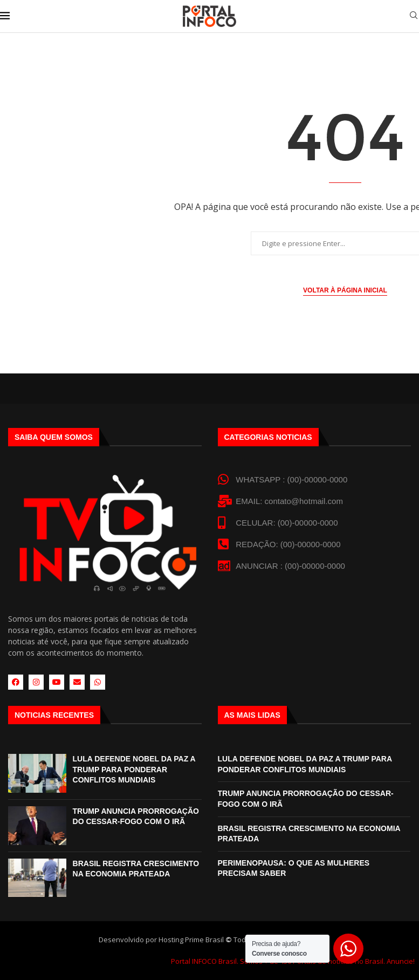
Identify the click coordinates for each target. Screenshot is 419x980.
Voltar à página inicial (345, 290)
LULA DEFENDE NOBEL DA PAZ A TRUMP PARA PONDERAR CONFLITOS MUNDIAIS (134, 769)
